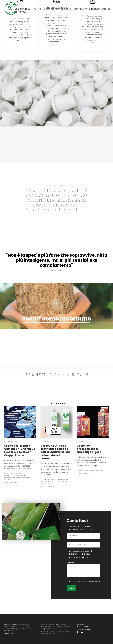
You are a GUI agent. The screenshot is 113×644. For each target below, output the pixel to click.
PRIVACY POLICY (9, 633)
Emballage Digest (87, 471)
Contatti (101, 9)
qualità (8, 480)
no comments (12, 483)
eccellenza (9, 476)
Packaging (21, 478)
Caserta (21, 473)
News (92, 9)
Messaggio (71, 563)
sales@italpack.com (47, 629)
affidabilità (12, 473)
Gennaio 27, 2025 (12, 442)
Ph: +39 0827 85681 (83, 627)
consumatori (62, 479)
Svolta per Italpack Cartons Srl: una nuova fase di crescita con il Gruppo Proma (20, 450)
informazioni (10, 478)
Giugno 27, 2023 (84, 442)
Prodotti (49, 9)
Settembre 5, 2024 (48, 442)
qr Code (66, 482)
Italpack (38, 9)
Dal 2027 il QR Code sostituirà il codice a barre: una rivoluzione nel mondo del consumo (55, 452)
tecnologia (45, 484)
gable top (99, 471)
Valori (68, 9)
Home (29, 9)
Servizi (59, 9)
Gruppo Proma (21, 476)
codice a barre (49, 479)
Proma (29, 478)
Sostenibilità (80, 9)
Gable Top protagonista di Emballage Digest (89, 449)
